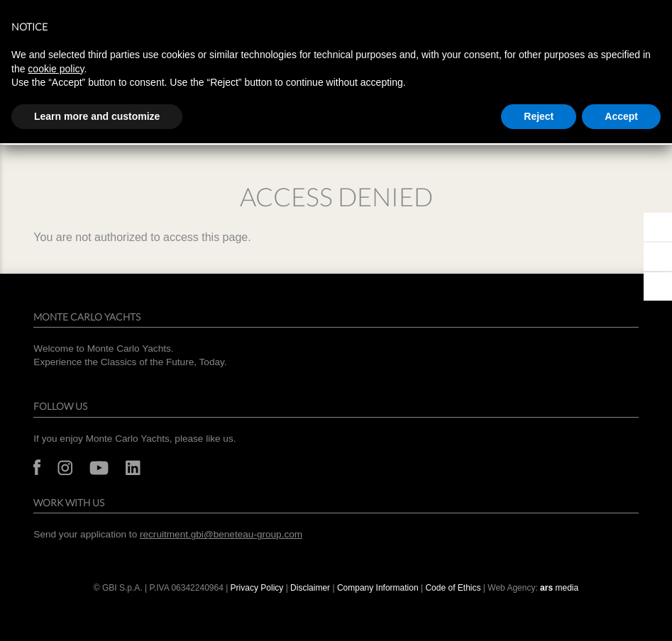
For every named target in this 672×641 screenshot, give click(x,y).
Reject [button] (539, 116)
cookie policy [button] (56, 69)
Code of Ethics (453, 588)
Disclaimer (310, 588)
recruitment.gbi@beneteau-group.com (221, 534)
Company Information (378, 588)
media (559, 588)
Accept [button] (621, 116)
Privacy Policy (257, 588)
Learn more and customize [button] (97, 116)
